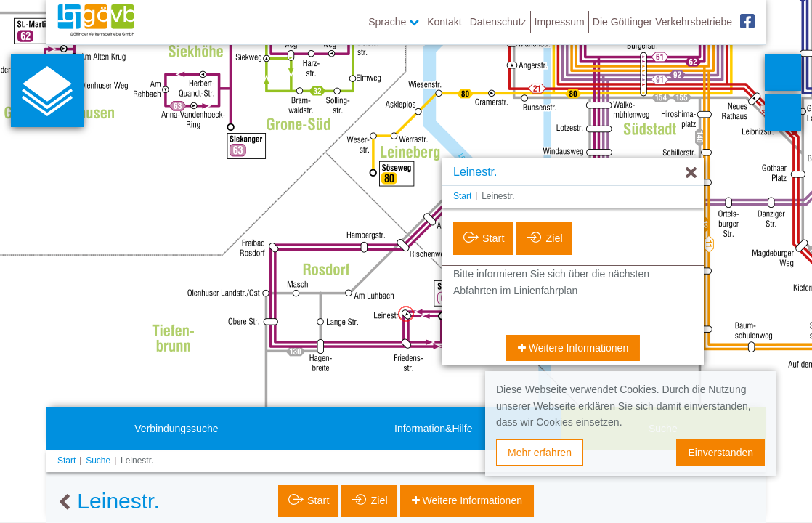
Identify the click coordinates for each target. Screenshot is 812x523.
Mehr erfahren (540, 453)
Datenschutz (498, 22)
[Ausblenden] (691, 173)
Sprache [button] (394, 22)
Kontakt (444, 22)
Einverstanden (720, 453)
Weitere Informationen (577, 348)
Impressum (560, 22)
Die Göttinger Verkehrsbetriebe (662, 22)
